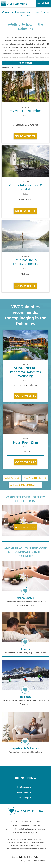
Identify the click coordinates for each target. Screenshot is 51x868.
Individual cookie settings (16, 861)
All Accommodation (25, 485)
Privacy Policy (33, 857)
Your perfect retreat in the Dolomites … (25, 732)
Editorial (23, 857)
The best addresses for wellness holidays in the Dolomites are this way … (25, 584)
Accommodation (26, 792)
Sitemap (15, 857)
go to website (25, 136)
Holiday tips (26, 798)
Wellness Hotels (25, 527)
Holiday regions (25, 787)
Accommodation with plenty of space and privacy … (25, 633)
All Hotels (12, 478)
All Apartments (35, 478)
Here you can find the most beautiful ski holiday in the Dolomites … (25, 682)
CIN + (25, 115)
